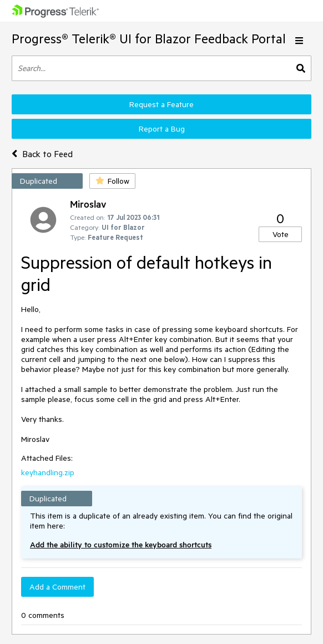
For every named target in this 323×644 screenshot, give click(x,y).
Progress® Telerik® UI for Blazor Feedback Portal (149, 39)
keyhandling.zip (48, 472)
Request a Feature (161, 104)
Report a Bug (162, 129)
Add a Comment (57, 587)
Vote (281, 234)
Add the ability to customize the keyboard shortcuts (121, 545)
